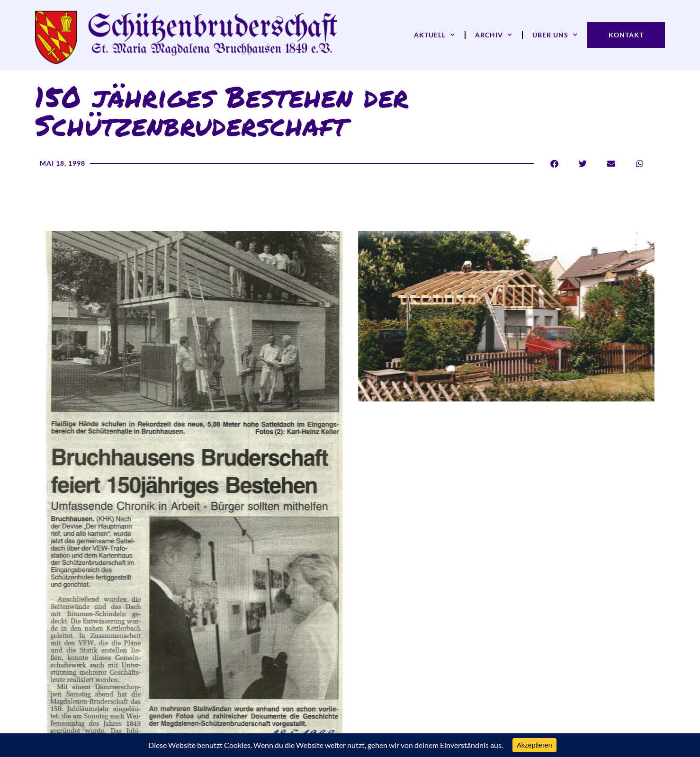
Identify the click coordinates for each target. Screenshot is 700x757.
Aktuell (435, 35)
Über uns (555, 35)
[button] (554, 164)
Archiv (494, 35)
